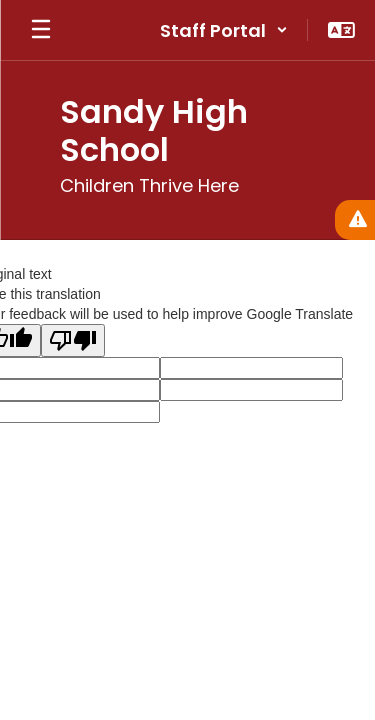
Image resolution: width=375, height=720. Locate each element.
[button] (224, 30)
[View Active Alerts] (355, 220)
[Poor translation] (73, 340)
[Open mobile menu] (41, 30)
